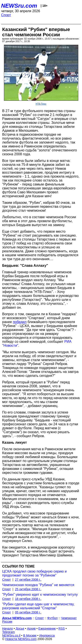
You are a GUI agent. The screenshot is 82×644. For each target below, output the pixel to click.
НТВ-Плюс (41, 104)
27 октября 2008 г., (28, 580)
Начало (8, 628)
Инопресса (47, 635)
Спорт (6, 15)
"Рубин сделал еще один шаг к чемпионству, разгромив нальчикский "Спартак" (38, 606)
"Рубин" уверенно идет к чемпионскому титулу (40, 595)
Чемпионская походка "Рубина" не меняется (38, 585)
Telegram (9, 632)
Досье (20, 628)
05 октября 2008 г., (28, 612)
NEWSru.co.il (11, 635)
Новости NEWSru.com (21, 639)
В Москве (30, 635)
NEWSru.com (19, 6)
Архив (31, 628)
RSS (62, 628)
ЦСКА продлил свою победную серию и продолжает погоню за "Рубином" (34, 573)
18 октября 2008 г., (28, 599)
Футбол (52, 618)
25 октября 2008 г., (28, 589)
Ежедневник (47, 628)
